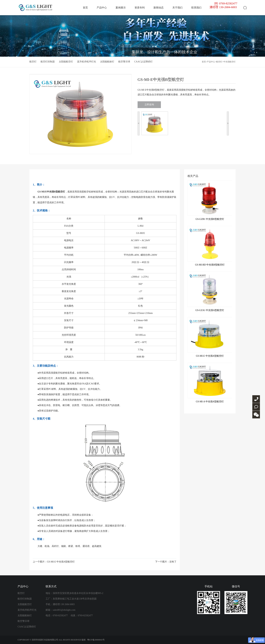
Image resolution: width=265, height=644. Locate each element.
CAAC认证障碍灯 (143, 62)
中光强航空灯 (230, 62)
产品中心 (102, 8)
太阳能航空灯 (66, 62)
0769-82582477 (256, 399)
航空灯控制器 (48, 62)
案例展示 (121, 8)
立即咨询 (149, 105)
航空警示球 (124, 62)
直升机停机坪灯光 (87, 62)
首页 (85, 8)
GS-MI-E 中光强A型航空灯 (61, 562)
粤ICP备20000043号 (96, 640)
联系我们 (196, 8)
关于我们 (177, 8)
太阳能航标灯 (107, 62)
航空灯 (33, 62)
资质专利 (140, 8)
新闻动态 (159, 8)
